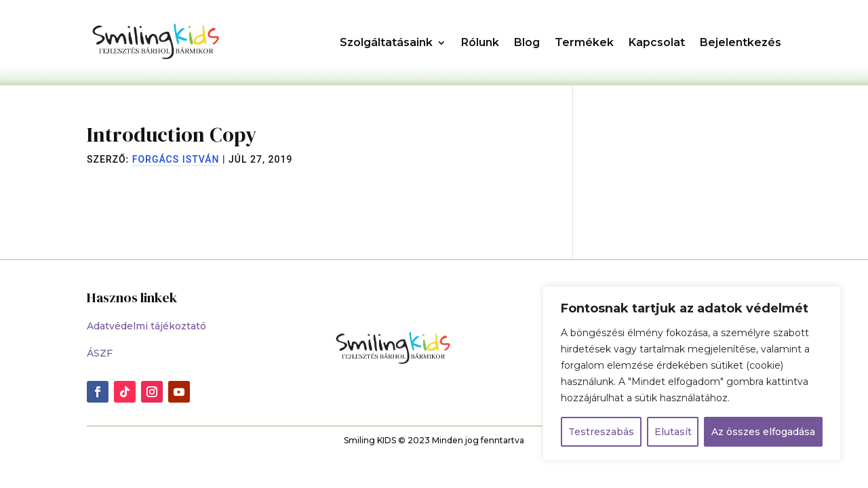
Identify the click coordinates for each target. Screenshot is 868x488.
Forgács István (176, 159)
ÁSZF (100, 353)
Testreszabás (601, 432)
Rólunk (480, 42)
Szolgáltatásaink (386, 42)
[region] (692, 373)
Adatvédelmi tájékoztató (146, 326)
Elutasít (673, 432)
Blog (527, 42)
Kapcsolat (657, 42)
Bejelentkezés (741, 42)
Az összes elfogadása (763, 432)
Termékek (584, 42)
